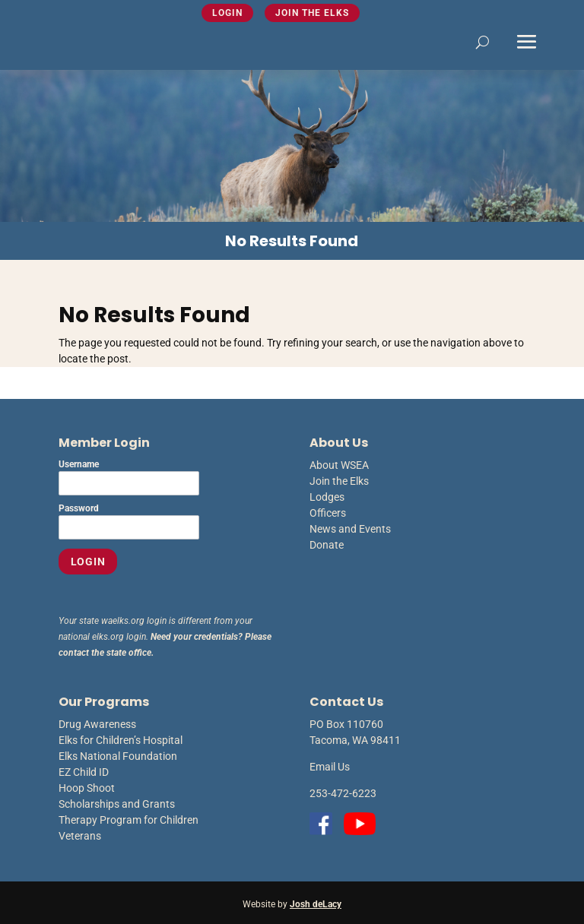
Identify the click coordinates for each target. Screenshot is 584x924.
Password (79, 508)
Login (227, 13)
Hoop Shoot (87, 788)
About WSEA (339, 465)
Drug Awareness (97, 724)
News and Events (350, 529)
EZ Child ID (84, 772)
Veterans (80, 836)
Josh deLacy (316, 904)
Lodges (327, 497)
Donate (327, 545)
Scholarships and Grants (117, 804)
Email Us (330, 767)
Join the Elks (312, 13)
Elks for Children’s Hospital (121, 740)
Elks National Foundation (118, 756)
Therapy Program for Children (129, 820)
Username (79, 464)
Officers (328, 513)
